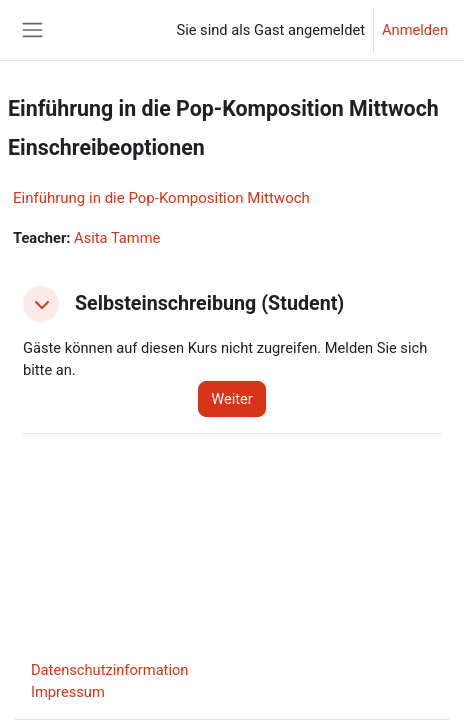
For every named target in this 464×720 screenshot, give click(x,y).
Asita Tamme (117, 238)
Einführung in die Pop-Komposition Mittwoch (161, 198)
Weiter (232, 399)
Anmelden (415, 30)
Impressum (68, 692)
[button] (41, 304)
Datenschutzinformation (109, 670)
